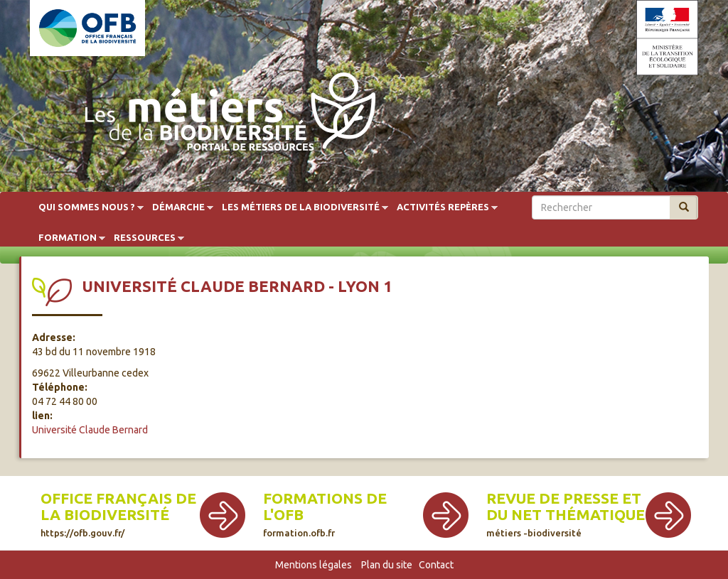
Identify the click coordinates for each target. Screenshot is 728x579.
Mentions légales (314, 565)
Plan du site (387, 565)
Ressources (145, 238)
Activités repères (443, 207)
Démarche (178, 207)
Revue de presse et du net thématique (566, 514)
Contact (436, 565)
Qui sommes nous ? (87, 207)
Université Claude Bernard (90, 430)
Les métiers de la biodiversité (301, 207)
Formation (68, 238)
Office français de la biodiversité (118, 514)
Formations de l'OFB (325, 514)
